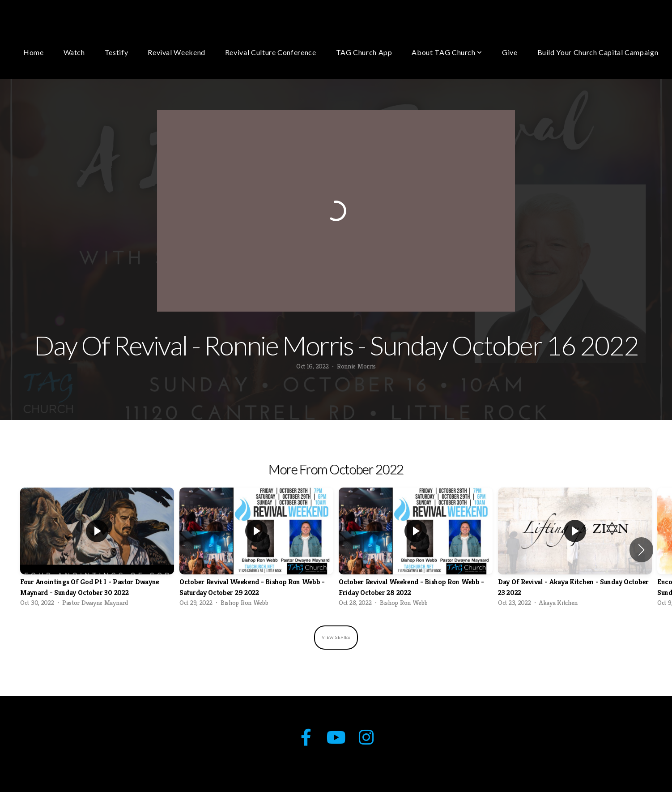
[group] (97, 550)
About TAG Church (447, 52)
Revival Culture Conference (271, 52)
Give (510, 52)
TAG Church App (364, 52)
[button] (641, 550)
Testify (116, 52)
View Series (336, 637)
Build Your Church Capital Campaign (598, 52)
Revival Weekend (177, 52)
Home (34, 52)
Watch (74, 52)
